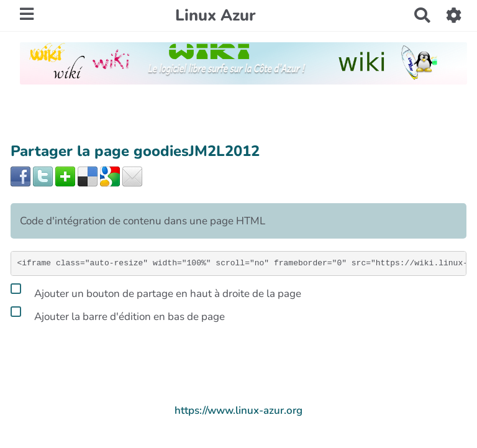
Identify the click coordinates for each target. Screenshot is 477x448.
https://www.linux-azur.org (238, 410)
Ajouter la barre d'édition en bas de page (118, 314)
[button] (454, 15)
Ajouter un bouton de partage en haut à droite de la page (156, 291)
